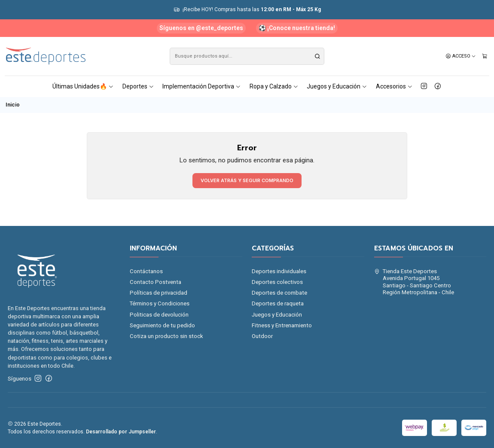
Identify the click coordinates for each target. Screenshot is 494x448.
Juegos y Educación (337, 86)
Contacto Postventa (156, 282)
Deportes (138, 86)
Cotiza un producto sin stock (166, 336)
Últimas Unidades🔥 (83, 86)
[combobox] (247, 56)
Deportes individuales (279, 271)
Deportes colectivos (277, 282)
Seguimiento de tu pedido (162, 325)
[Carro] (485, 56)
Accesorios (394, 86)
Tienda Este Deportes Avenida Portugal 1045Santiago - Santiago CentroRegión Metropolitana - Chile (414, 282)
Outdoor (262, 336)
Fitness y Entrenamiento (282, 325)
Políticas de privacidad (159, 293)
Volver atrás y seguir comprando (247, 180)
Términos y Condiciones (160, 303)
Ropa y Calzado (274, 86)
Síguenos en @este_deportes (201, 28)
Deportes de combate (279, 293)
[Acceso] (461, 56)
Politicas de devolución (159, 315)
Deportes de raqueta (278, 303)
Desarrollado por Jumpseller (121, 432)
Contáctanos (146, 271)
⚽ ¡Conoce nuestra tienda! (297, 28)
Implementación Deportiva (202, 86)
